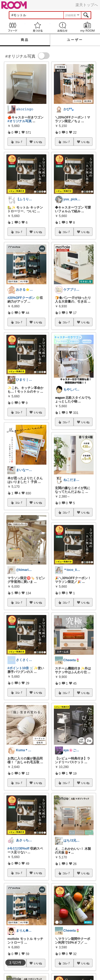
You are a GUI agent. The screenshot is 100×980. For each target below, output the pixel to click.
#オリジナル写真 (20, 121)
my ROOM (87, 27)
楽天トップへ (87, 5)
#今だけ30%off (18, 849)
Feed (13, 27)
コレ (19, 142)
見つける (38, 27)
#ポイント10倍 (18, 668)
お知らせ (63, 27)
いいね (38, 142)
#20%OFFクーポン (21, 298)
